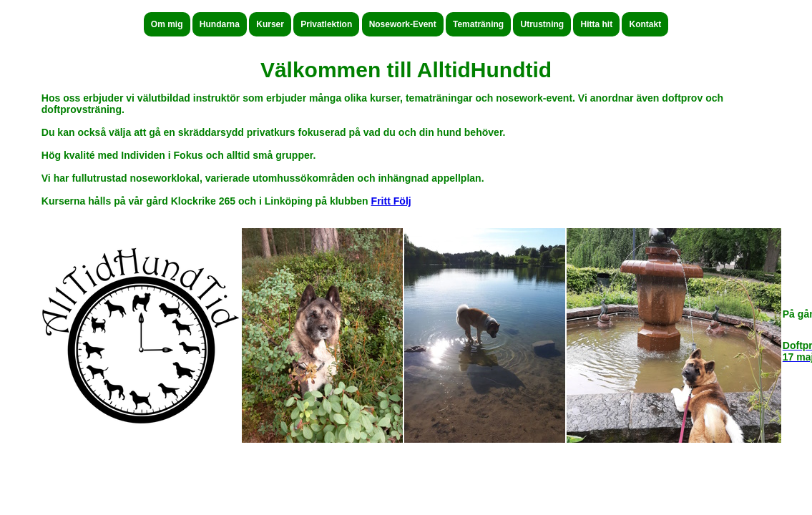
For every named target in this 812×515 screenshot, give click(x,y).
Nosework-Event (403, 24)
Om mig (167, 24)
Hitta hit (596, 24)
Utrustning (542, 24)
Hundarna (220, 24)
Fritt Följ (391, 201)
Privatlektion (326, 24)
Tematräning (478, 24)
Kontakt (645, 24)
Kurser (270, 24)
